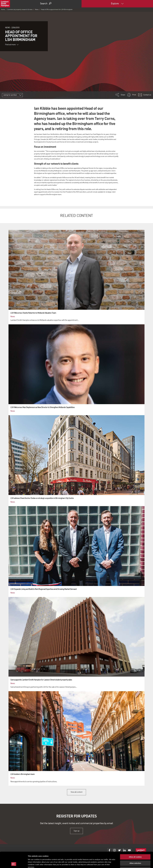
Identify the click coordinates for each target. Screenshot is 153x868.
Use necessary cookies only (135, 854)
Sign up (76, 831)
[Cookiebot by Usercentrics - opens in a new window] (14, 864)
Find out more (12, 45)
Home (3, 10)
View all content (77, 792)
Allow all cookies (135, 842)
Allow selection (135, 848)
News (37, 10)
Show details (112, 864)
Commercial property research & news (20, 10)
